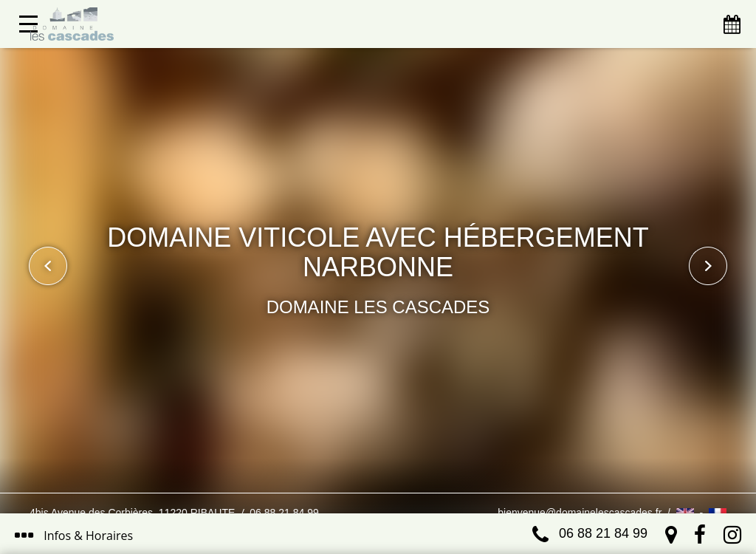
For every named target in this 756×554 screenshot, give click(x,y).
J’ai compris (339, 478)
